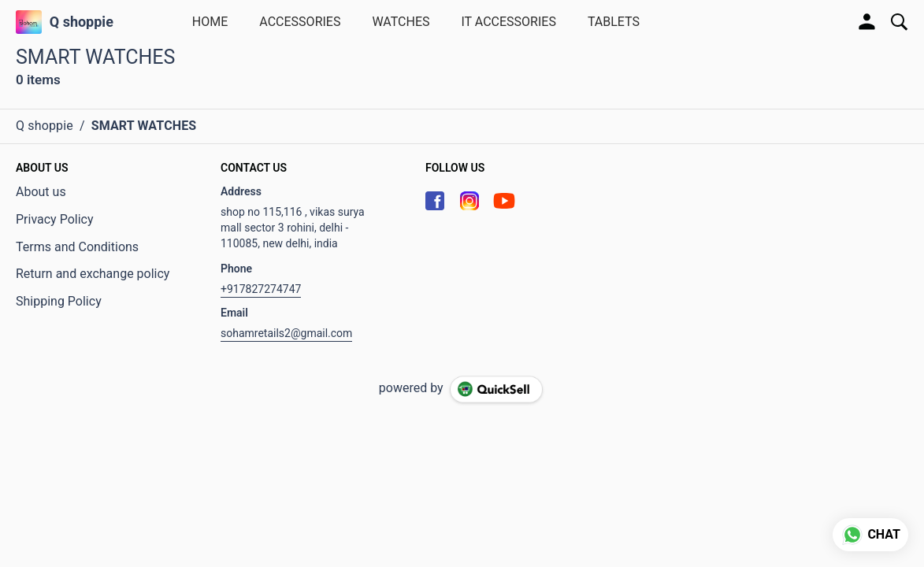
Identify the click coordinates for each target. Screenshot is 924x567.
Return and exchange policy (93, 274)
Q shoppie (82, 22)
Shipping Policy (59, 301)
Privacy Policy (55, 219)
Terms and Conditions (77, 247)
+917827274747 (261, 289)
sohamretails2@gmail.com (286, 333)
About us (41, 192)
